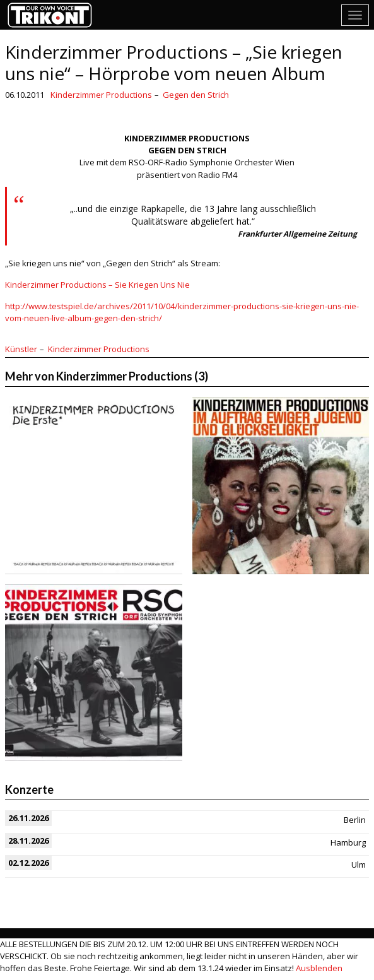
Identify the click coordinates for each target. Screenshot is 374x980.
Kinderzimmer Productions (101, 95)
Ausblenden (319, 968)
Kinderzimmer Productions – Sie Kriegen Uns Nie (97, 285)
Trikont (54, 15)
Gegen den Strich (196, 95)
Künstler (21, 349)
